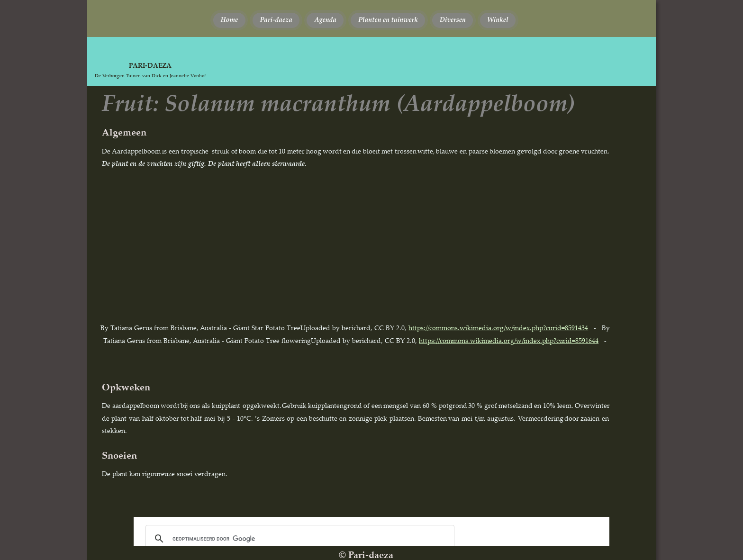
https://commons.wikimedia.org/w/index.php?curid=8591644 (509, 340)
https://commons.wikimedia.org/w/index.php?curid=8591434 (498, 328)
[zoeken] (299, 539)
